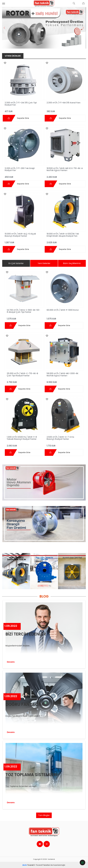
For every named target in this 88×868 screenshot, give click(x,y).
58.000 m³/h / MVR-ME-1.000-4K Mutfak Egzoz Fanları (62, 374)
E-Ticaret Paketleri (42, 864)
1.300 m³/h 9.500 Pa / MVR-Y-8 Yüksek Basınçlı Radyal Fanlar (22, 438)
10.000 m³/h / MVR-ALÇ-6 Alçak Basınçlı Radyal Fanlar (20, 235)
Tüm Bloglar (44, 815)
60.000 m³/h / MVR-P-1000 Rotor (63, 310)
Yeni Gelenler (44, 263)
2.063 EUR (24, 444)
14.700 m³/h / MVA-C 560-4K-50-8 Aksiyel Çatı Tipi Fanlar (24, 311)
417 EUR (23, 110)
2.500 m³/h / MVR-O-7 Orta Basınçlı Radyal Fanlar (60, 438)
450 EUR (23, 176)
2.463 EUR (65, 176)
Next (83, 28)
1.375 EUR (24, 317)
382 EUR (65, 110)
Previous (5, 28)
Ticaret (28, 864)
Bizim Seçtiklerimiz (72, 263)
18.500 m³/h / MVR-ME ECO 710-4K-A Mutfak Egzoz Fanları (65, 169)
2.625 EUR (65, 241)
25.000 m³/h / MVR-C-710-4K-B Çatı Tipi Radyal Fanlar (23, 374)
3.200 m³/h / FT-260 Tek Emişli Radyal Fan (20, 169)
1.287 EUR (23, 241)
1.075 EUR (64, 317)
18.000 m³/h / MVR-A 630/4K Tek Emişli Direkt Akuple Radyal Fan (63, 235)
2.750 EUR (24, 381)
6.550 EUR (64, 381)
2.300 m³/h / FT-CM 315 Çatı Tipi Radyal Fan (21, 104)
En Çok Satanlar (16, 263)
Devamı (11, 661)
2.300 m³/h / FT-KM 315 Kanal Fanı (64, 103)
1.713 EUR (64, 444)
